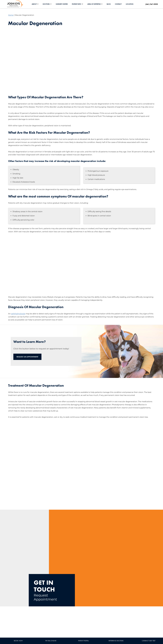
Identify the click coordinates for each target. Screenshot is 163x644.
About (34, 4)
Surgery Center (62, 4)
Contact (118, 4)
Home (11, 15)
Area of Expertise (94, 4)
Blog (109, 4)
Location (130, 4)
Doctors (46, 4)
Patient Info (77, 4)
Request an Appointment (27, 357)
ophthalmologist (18, 314)
